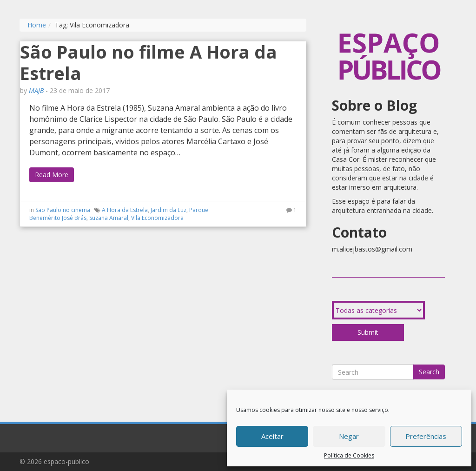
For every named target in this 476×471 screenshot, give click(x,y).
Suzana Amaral (109, 218)
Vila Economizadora (157, 218)
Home (37, 25)
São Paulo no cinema (63, 210)
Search (429, 372)
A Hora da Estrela (125, 210)
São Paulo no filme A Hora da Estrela (149, 62)
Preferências (426, 436)
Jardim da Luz (169, 210)
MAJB (36, 90)
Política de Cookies (349, 455)
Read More (52, 175)
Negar (349, 436)
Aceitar (272, 436)
